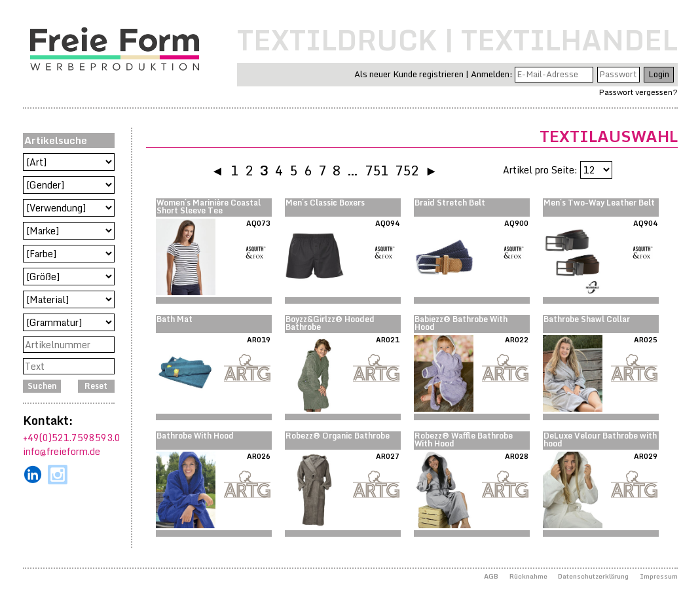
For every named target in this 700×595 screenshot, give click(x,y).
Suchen (42, 386)
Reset (96, 386)
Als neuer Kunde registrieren (409, 74)
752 (407, 171)
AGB (491, 576)
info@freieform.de (62, 451)
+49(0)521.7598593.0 (72, 438)
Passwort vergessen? (638, 92)
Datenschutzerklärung (593, 576)
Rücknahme (528, 576)
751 (377, 171)
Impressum (659, 576)
